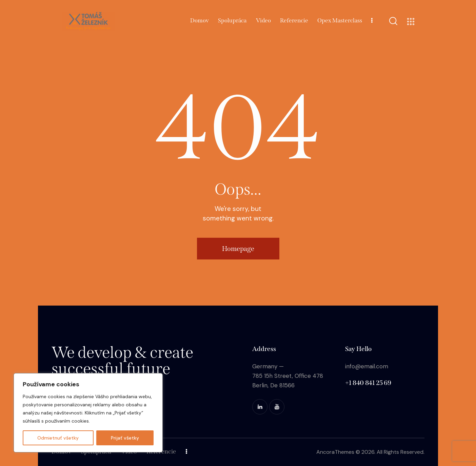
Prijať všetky (125, 438)
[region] (88, 413)
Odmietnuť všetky (58, 438)
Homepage (238, 249)
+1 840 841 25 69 (368, 383)
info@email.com (367, 366)
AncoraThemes (335, 452)
